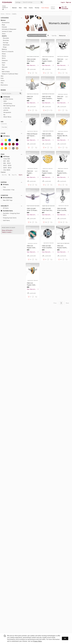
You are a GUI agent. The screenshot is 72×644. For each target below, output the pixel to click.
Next (67, 303)
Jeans (4, 34)
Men (20, 8)
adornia (4, 110)
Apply (20, 175)
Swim (4, 63)
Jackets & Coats (7, 31)
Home (31, 8)
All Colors (5, 136)
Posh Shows (45, 8)
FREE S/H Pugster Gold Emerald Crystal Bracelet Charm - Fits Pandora (32, 247)
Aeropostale (6, 112)
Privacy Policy (37, 641)
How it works (53, 8)
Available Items (7, 211)
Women (14, 8)
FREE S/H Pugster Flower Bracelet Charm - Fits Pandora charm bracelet (60, 60)
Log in (63, 2)
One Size (4, 127)
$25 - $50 (5, 161)
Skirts (4, 58)
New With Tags (7, 200)
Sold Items (5, 220)
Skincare (5, 67)
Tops (3, 65)
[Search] (31, 2)
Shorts (4, 56)
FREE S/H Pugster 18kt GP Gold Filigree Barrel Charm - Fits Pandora (62, 135)
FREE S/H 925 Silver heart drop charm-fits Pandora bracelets (47, 209)
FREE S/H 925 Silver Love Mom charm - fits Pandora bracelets (62, 209)
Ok (65, 638)
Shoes (4, 54)
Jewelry (14, 14)
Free (3, 187)
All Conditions (6, 198)
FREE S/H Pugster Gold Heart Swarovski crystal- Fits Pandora (32, 284)
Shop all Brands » (7, 230)
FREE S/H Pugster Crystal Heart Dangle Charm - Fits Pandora (47, 60)
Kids (25, 8)
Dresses (4, 27)
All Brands (5, 97)
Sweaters (5, 60)
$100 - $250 (6, 165)
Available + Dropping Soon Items (10, 214)
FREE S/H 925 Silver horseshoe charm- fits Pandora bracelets (47, 98)
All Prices (5, 157)
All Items (5, 185)
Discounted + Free (8, 190)
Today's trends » (7, 232)
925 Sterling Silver (8, 106)
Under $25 (5, 159)
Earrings (6, 43)
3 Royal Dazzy (6, 103)
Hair (3, 69)
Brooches (6, 40)
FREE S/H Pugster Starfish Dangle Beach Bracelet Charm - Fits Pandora (63, 247)
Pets (2, 83)
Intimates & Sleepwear (9, 29)
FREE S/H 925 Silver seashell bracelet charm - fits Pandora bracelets (47, 135)
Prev (55, 303)
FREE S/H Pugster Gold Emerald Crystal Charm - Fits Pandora (60, 98)
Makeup (4, 49)
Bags (3, 25)
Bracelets (6, 38)
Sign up (68, 2)
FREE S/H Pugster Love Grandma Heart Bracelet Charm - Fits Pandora (30, 172)
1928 (4, 101)
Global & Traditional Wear (10, 74)
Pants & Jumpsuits (8, 51)
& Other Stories (7, 99)
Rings (5, 47)
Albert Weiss (6, 117)
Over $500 (6, 170)
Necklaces (6, 45)
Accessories (6, 22)
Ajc (3, 115)
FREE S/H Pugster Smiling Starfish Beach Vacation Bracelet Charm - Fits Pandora (63, 172)
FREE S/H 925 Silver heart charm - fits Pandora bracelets (31, 60)
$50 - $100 (6, 163)
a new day (5, 108)
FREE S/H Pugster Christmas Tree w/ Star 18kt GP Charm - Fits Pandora (32, 98)
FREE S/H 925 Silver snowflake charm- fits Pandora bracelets (47, 247)
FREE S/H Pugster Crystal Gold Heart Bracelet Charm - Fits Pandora (47, 172)
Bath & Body (6, 72)
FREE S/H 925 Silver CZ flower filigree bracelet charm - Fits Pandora (32, 209)
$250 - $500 (6, 168)
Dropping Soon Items (9, 218)
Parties (37, 8)
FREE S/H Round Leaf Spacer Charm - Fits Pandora (32, 135)
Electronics (4, 85)
